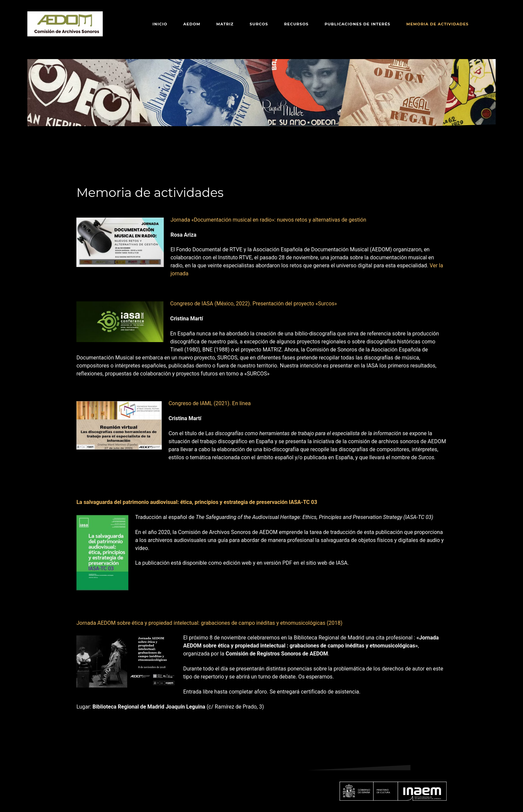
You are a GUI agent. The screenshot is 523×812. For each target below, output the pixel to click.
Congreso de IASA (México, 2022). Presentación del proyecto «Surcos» (253, 304)
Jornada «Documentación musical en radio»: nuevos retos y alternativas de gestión (268, 220)
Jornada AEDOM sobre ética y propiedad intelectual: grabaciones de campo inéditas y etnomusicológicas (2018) (209, 623)
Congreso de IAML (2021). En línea (209, 403)
